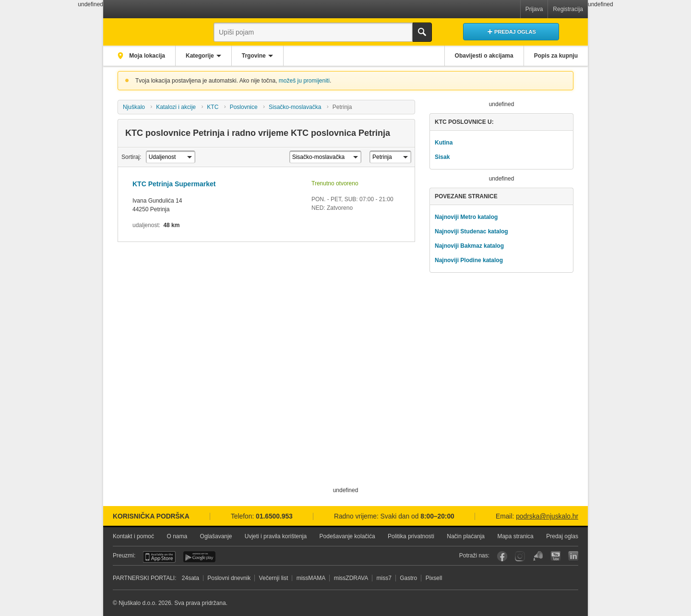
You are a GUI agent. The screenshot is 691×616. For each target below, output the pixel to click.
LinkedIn (573, 556)
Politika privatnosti (411, 536)
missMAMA (311, 578)
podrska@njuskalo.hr (547, 516)
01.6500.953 (274, 516)
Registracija (568, 9)
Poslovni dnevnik (229, 578)
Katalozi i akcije (176, 107)
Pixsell (434, 578)
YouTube (555, 556)
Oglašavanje (216, 536)
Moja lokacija (146, 56)
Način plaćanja (466, 536)
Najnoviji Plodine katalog (469, 260)
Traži (422, 32)
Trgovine (254, 56)
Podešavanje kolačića (347, 536)
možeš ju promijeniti (304, 81)
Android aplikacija (199, 557)
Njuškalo (134, 107)
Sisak (442, 157)
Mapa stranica (515, 536)
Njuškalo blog (538, 556)
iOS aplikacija (159, 557)
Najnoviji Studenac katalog (471, 231)
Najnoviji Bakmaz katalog (469, 246)
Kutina (444, 143)
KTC (213, 107)
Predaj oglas (562, 536)
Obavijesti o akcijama (484, 56)
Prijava (534, 9)
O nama (177, 536)
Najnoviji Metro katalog (466, 217)
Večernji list (274, 578)
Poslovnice (244, 107)
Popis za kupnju (556, 56)
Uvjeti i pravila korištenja (276, 536)
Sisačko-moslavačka (295, 107)
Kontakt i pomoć (133, 536)
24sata (191, 578)
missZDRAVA (351, 578)
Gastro (408, 578)
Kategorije (200, 56)
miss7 (384, 578)
